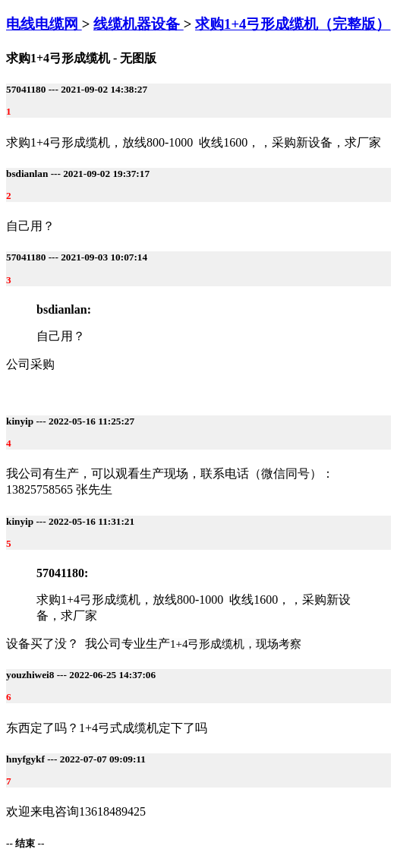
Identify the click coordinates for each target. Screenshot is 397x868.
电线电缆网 (44, 24)
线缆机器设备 (139, 24)
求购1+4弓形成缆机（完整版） (293, 24)
